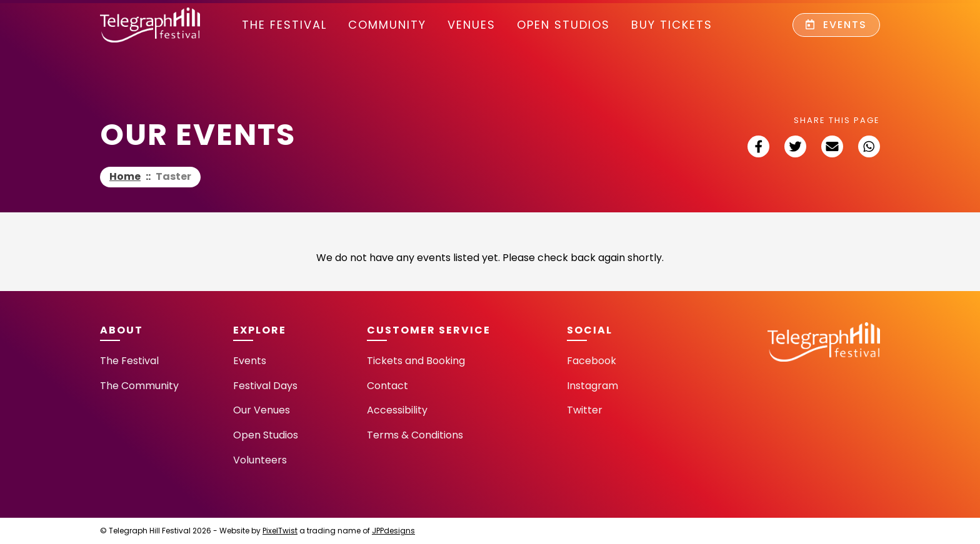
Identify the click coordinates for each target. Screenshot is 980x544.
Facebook (592, 361)
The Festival (284, 25)
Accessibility (397, 410)
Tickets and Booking (416, 361)
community (387, 25)
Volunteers (260, 460)
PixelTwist (280, 531)
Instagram (592, 386)
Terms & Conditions (415, 435)
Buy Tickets (672, 25)
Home (125, 176)
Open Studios (563, 25)
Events (836, 25)
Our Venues (262, 410)
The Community (139, 386)
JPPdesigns (393, 531)
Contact (387, 386)
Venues (472, 25)
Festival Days (265, 386)
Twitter (585, 410)
